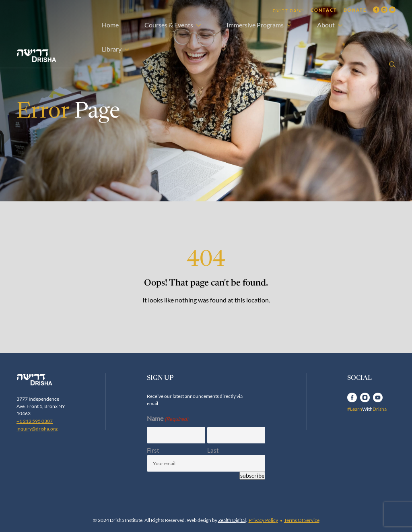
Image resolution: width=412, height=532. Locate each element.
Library (112, 49)
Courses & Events (169, 25)
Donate (355, 10)
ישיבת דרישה (288, 10)
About (326, 25)
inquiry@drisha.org (37, 429)
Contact (324, 10)
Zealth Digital (232, 520)
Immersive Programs (255, 25)
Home (110, 25)
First (153, 450)
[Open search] (392, 64)
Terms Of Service (302, 520)
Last (213, 450)
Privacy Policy (263, 520)
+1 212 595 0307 (35, 421)
